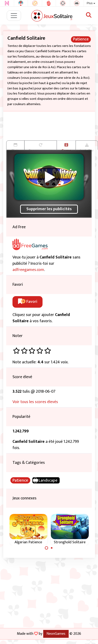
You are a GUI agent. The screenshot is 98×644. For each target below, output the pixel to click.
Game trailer (66, 146)
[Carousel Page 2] (52, 548)
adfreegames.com (28, 270)
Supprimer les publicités (49, 209)
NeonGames (56, 634)
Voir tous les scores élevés (35, 402)
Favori (28, 302)
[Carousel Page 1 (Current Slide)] (46, 548)
